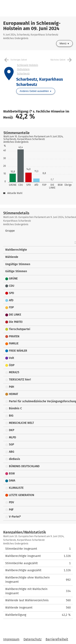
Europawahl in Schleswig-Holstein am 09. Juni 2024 (32, 26)
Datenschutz (33, 639)
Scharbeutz (23, 74)
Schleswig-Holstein (28, 65)
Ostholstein (23, 69)
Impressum (11, 639)
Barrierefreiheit (57, 639)
